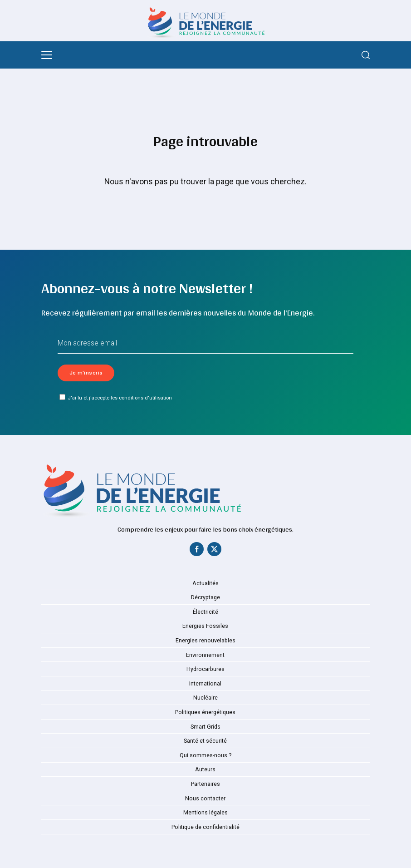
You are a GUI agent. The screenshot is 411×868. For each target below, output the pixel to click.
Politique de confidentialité (205, 828)
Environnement (205, 656)
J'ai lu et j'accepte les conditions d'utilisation (116, 398)
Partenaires (205, 785)
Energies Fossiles (205, 627)
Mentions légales (205, 814)
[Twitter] (215, 552)
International (205, 684)
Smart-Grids (205, 727)
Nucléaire (205, 699)
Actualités (205, 584)
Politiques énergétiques (205, 713)
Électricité (205, 612)
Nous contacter (205, 799)
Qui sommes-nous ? (205, 756)
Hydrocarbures (205, 670)
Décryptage (205, 598)
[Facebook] (196, 552)
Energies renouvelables (205, 641)
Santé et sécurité (205, 742)
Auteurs (205, 770)
